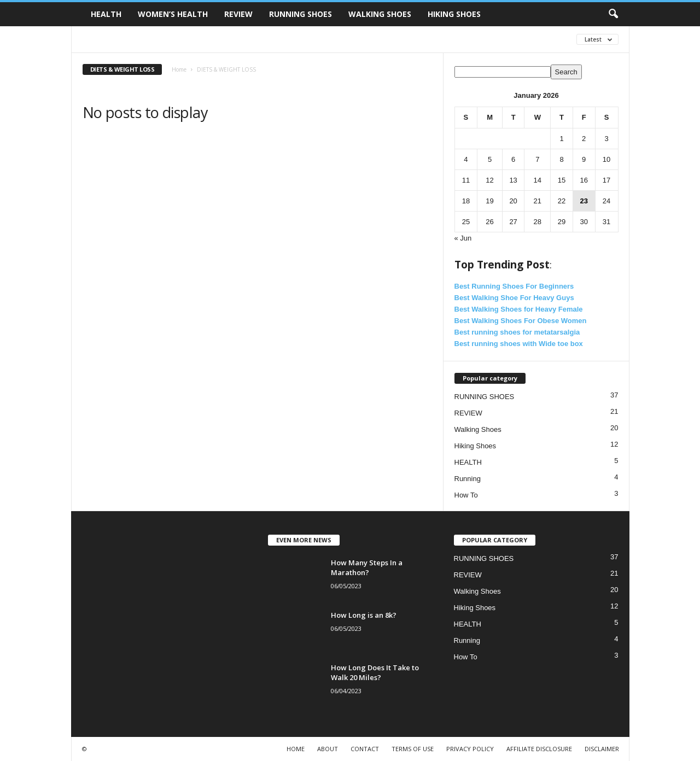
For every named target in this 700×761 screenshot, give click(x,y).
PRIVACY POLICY (470, 749)
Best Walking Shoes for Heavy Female (519, 309)
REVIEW (238, 14)
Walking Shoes (478, 429)
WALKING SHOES (380, 14)
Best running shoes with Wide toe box (519, 344)
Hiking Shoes (476, 446)
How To (466, 495)
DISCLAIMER (602, 749)
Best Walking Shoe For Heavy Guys (514, 298)
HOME (296, 749)
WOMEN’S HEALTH (173, 14)
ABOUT (328, 749)
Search (566, 72)
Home (179, 69)
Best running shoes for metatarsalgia (517, 332)
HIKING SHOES (454, 14)
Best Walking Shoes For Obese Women (521, 321)
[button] (613, 14)
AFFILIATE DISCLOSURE (539, 749)
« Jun (463, 238)
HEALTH (106, 14)
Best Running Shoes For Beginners (514, 286)
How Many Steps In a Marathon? (367, 567)
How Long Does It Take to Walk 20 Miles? (375, 672)
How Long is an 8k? (364, 615)
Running (468, 479)
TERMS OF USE (413, 749)
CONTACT (365, 749)
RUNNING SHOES (301, 14)
